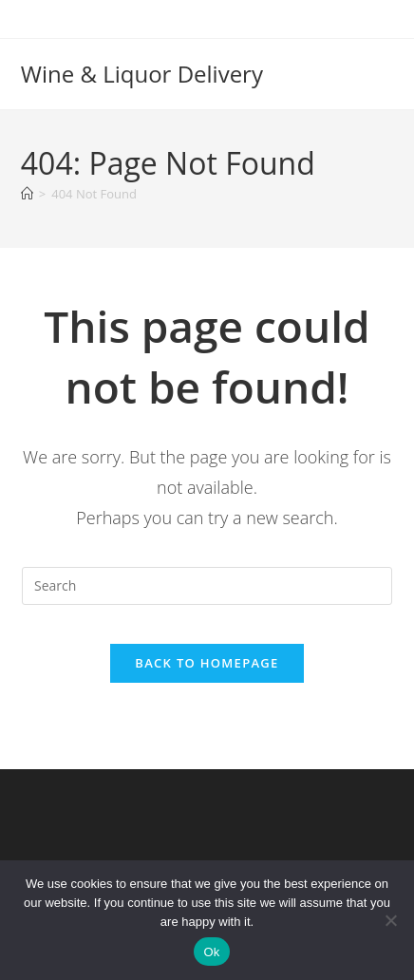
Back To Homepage (207, 663)
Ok (211, 952)
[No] (390, 920)
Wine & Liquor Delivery (142, 74)
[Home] (27, 194)
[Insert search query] (207, 586)
